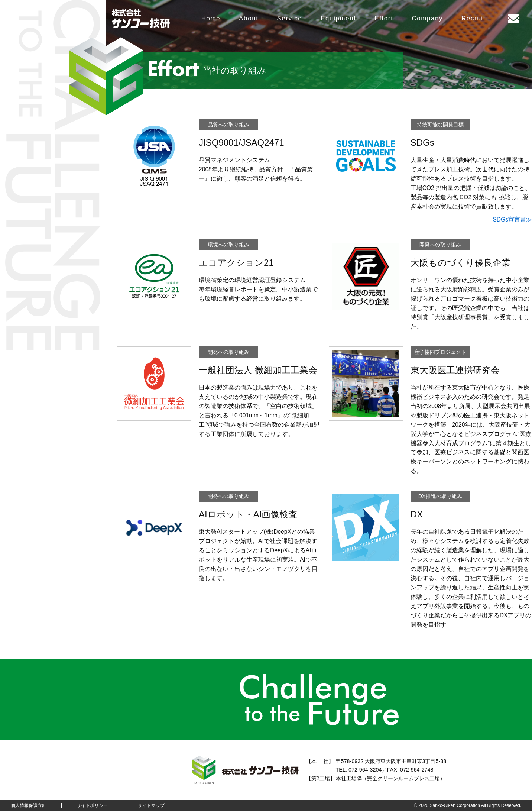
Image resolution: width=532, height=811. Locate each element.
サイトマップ (151, 805)
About (249, 18)
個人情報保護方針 (29, 805)
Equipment (338, 18)
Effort (384, 18)
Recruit (473, 18)
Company (427, 18)
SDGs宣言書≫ (512, 219)
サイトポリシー (92, 805)
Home (211, 18)
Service (290, 18)
